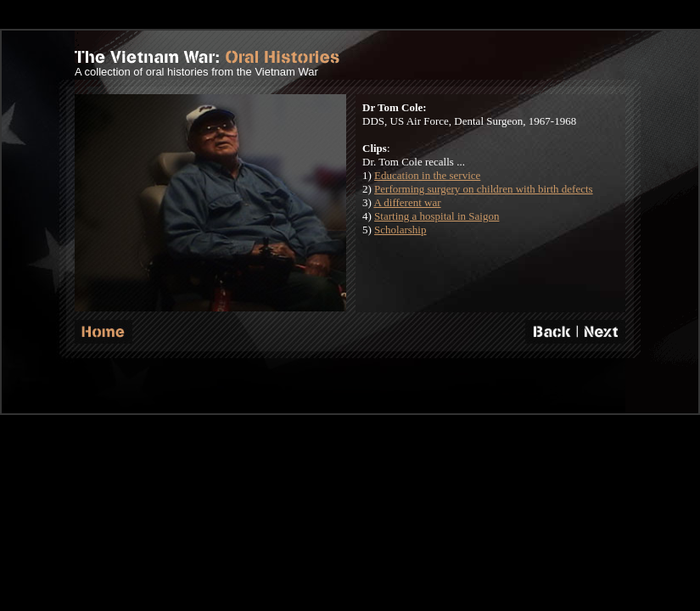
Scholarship (400, 230)
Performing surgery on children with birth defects (484, 189)
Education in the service (427, 175)
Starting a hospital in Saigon (437, 216)
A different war (407, 202)
